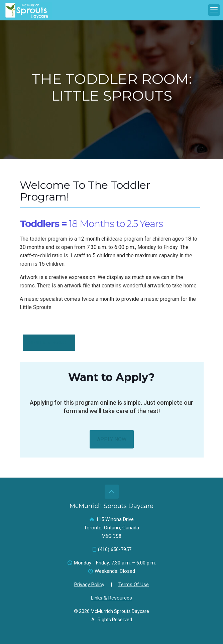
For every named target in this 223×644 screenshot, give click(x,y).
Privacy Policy (89, 585)
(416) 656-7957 (115, 549)
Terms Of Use (134, 585)
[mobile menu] (214, 10)
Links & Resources (112, 598)
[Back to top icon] (112, 492)
